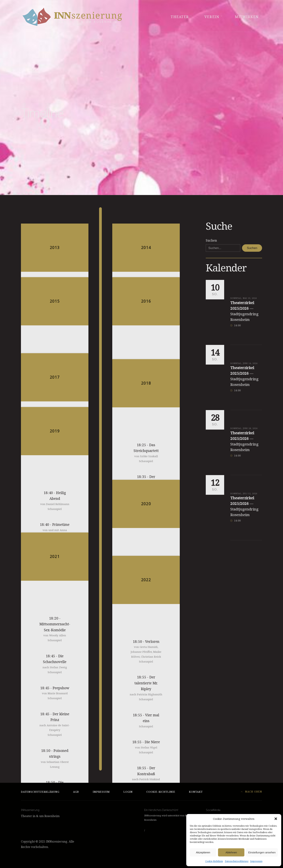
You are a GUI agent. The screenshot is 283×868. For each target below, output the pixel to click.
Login (128, 792)
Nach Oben (252, 792)
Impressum (256, 861)
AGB (76, 792)
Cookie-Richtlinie (214, 861)
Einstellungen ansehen (262, 852)
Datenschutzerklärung (237, 861)
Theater (180, 17)
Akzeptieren (203, 852)
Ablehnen (231, 852)
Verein (212, 17)
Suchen (211, 240)
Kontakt (196, 792)
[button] (276, 819)
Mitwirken (247, 17)
